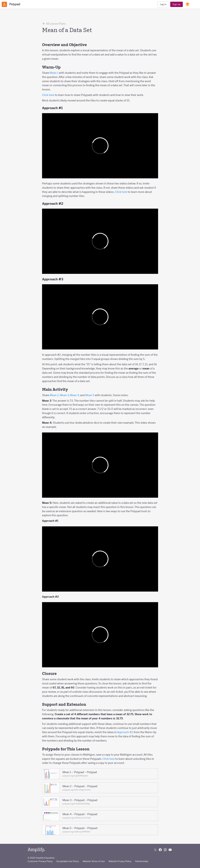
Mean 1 (54, 73)
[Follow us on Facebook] (160, 850)
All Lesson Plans (54, 24)
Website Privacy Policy (120, 861)
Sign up (176, 4)
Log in (163, 4)
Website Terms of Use (94, 861)
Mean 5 (90, 395)
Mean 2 (54, 395)
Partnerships (142, 861)
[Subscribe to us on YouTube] (170, 850)
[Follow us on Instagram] (165, 850)
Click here (48, 95)
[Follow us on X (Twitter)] (155, 850)
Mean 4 (74, 395)
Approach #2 (125, 732)
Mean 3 (64, 395)
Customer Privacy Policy (40, 861)
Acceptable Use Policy (68, 861)
